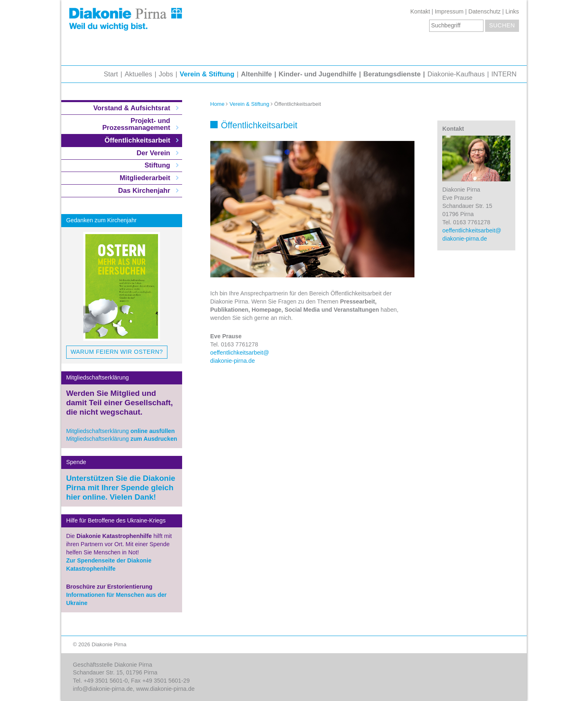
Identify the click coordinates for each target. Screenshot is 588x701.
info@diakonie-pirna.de (103, 689)
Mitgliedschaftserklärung (120, 431)
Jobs (166, 74)
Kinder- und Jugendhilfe (317, 74)
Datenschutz (484, 11)
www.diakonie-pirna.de (165, 689)
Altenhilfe (256, 74)
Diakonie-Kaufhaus (456, 74)
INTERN (504, 74)
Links (512, 11)
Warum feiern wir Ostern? (117, 352)
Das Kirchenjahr (144, 191)
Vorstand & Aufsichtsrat (131, 108)
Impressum (449, 11)
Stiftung (157, 165)
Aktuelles (138, 74)
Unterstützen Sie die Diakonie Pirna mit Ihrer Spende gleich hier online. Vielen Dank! (121, 488)
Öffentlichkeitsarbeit (137, 140)
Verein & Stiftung (207, 74)
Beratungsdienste (392, 74)
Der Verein (154, 153)
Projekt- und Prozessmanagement (136, 124)
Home (217, 104)
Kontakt (420, 11)
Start (111, 74)
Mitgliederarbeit (145, 178)
